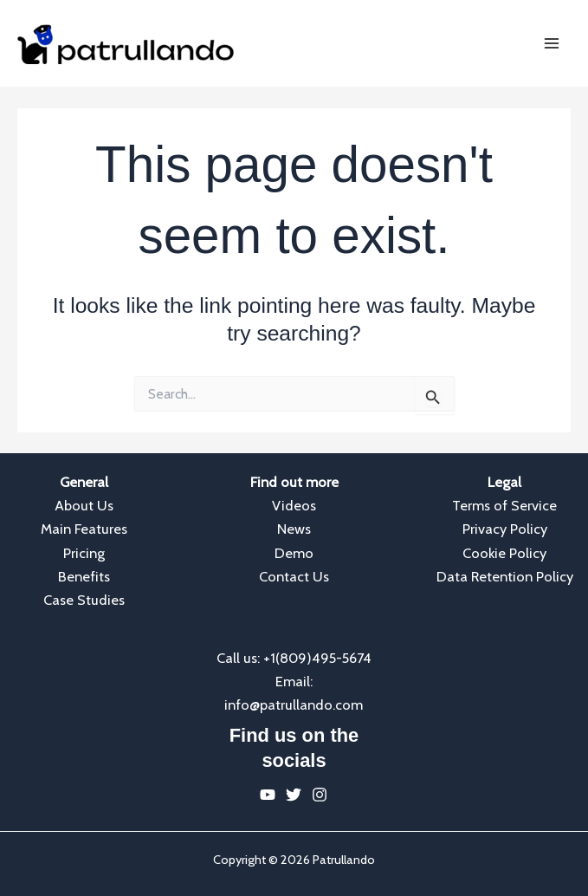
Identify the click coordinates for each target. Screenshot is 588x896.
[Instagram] (320, 795)
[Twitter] (294, 795)
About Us (84, 505)
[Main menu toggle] (551, 44)
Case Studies (84, 600)
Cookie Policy (504, 553)
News (294, 529)
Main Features (84, 529)
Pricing (84, 553)
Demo (294, 553)
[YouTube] (268, 795)
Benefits (84, 576)
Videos (294, 505)
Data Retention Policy (505, 576)
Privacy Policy (505, 529)
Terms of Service (504, 505)
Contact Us (294, 576)
